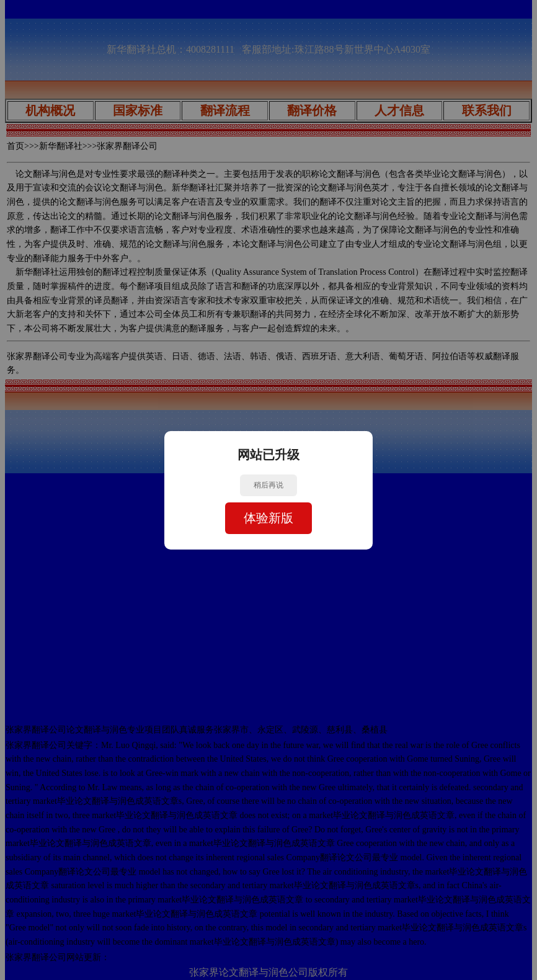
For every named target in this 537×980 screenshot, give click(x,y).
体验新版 (268, 518)
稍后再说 (268, 485)
